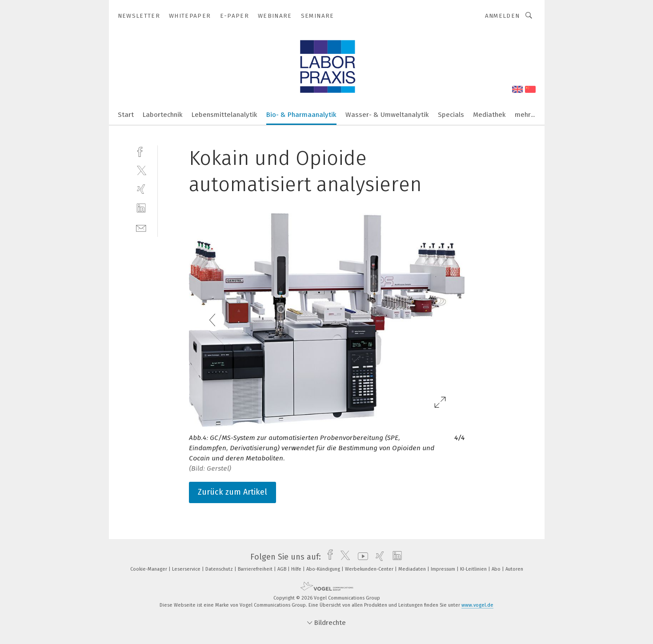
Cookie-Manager (149, 569)
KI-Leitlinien (474, 569)
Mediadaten (413, 569)
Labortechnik (163, 115)
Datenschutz (220, 569)
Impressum (444, 569)
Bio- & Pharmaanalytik (301, 115)
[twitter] (141, 170)
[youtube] (361, 557)
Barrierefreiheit (256, 569)
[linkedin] (141, 208)
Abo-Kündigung (324, 569)
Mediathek (489, 115)
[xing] (141, 189)
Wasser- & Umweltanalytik (387, 115)
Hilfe (297, 569)
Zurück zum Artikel (232, 492)
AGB (282, 569)
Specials (451, 115)
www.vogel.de (477, 605)
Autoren (514, 569)
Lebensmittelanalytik (224, 115)
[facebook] (141, 151)
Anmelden (503, 16)
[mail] (141, 227)
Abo (497, 569)
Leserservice (187, 569)
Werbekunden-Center (370, 569)
